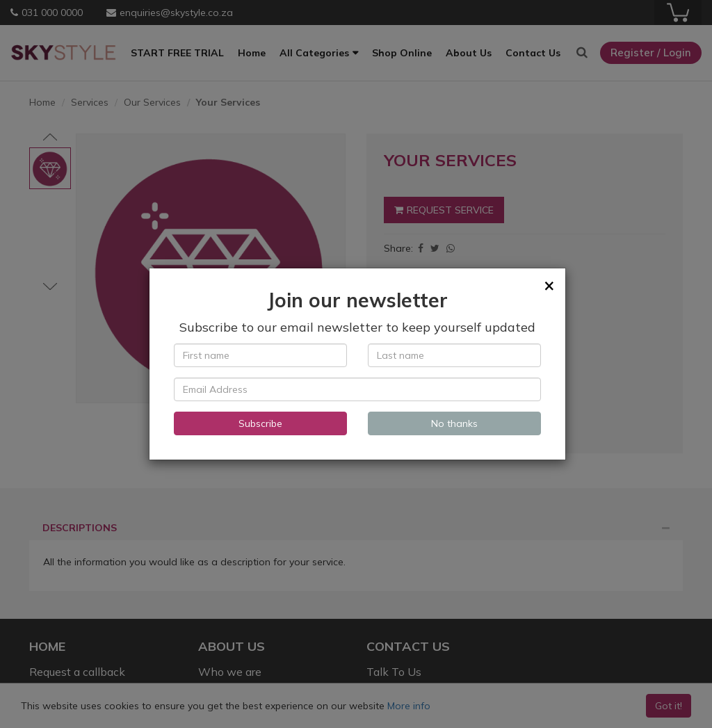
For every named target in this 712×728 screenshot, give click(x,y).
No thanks (454, 423)
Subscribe (260, 423)
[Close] (549, 285)
